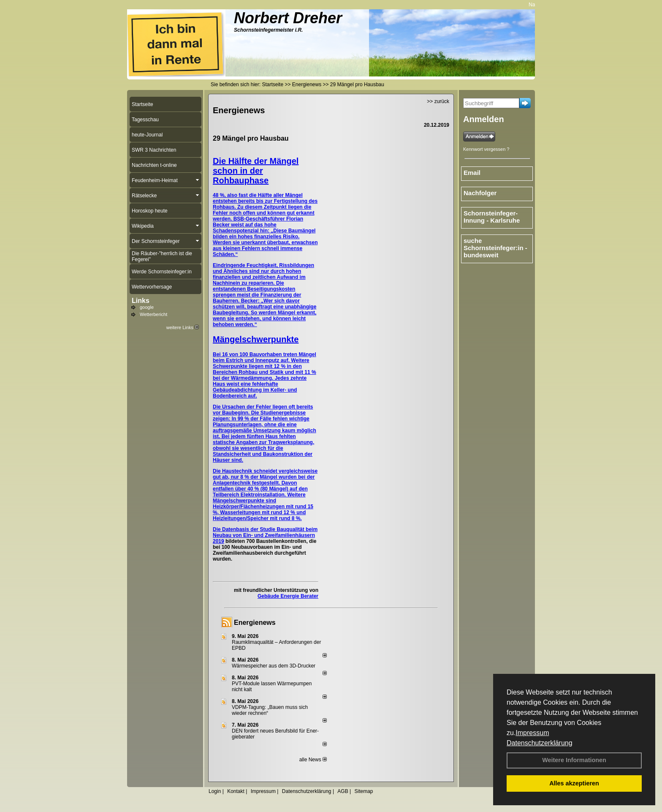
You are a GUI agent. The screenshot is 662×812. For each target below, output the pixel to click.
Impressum (532, 733)
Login (215, 791)
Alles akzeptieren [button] (574, 783)
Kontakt (236, 791)
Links (141, 301)
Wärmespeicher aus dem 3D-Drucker (274, 666)
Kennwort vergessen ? (486, 149)
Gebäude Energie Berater (288, 596)
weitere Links (183, 327)
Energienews (255, 623)
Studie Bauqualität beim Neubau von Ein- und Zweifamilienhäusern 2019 (265, 535)
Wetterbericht (153, 314)
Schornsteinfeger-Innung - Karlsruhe (492, 217)
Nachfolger (480, 193)
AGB (343, 791)
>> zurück (438, 101)
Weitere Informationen (574, 760)
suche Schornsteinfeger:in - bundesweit (495, 248)
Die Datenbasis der (236, 529)
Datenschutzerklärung (540, 743)
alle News (313, 760)
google (147, 307)
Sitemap (364, 791)
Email (472, 173)
